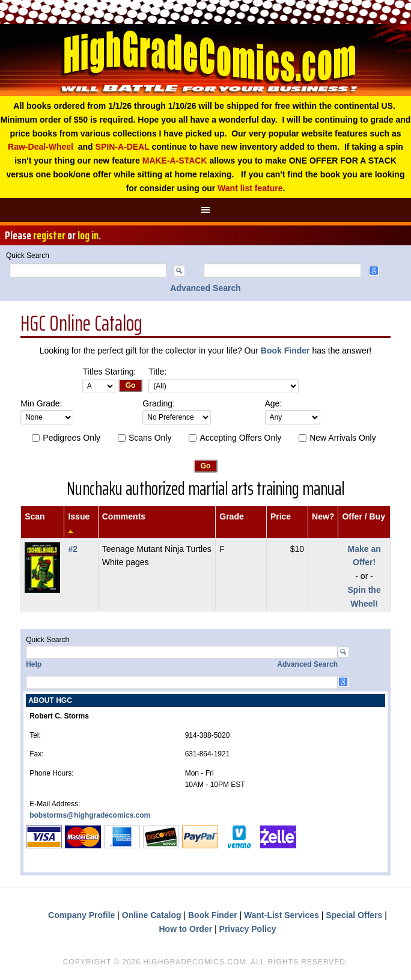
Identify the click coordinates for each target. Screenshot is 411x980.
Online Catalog (152, 915)
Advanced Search (205, 288)
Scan (35, 516)
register (49, 235)
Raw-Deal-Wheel (41, 147)
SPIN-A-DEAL (123, 147)
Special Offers (354, 915)
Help (34, 664)
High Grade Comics (205, 60)
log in (88, 235)
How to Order (185, 929)
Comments (124, 516)
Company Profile (81, 915)
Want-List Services (282, 915)
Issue (79, 516)
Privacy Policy (248, 929)
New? (323, 516)
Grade (231, 516)
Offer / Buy (364, 516)
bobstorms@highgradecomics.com (90, 815)
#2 (73, 549)
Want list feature (250, 188)
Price (281, 516)
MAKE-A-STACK (175, 161)
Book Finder (285, 351)
